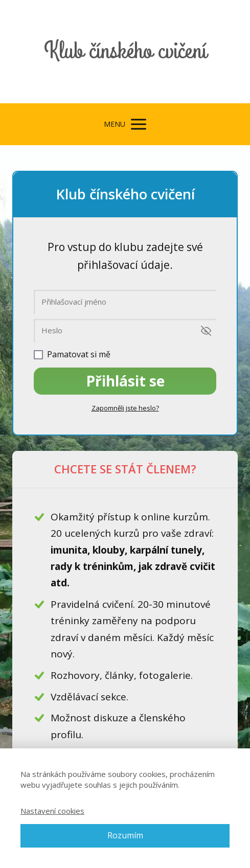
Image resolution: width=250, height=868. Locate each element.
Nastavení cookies (52, 811)
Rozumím (125, 835)
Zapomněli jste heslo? (125, 408)
